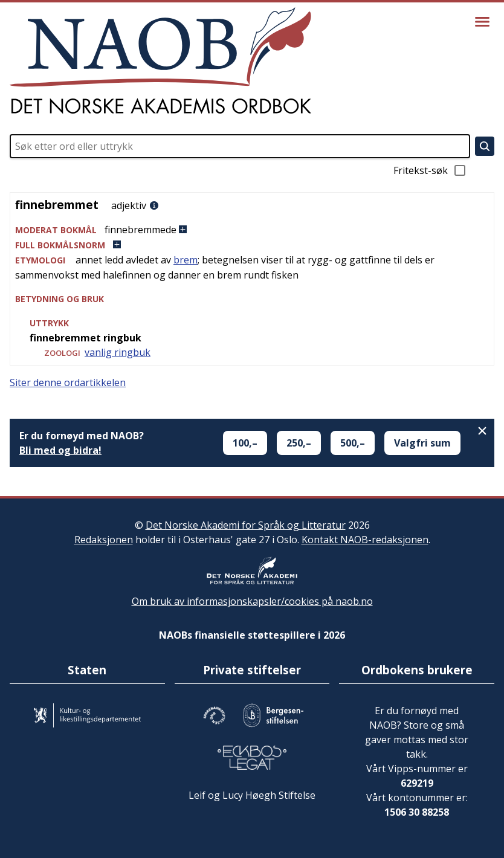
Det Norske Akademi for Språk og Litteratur (246, 525)
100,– (245, 443)
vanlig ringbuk (118, 352)
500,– (353, 443)
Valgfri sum (422, 443)
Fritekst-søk (430, 170)
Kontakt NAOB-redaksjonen (365, 540)
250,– (299, 443)
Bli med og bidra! (60, 450)
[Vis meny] (482, 22)
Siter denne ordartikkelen (68, 382)
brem (186, 260)
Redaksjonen (104, 540)
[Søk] (485, 146)
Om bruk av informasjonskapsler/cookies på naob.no (252, 601)
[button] (252, 230)
